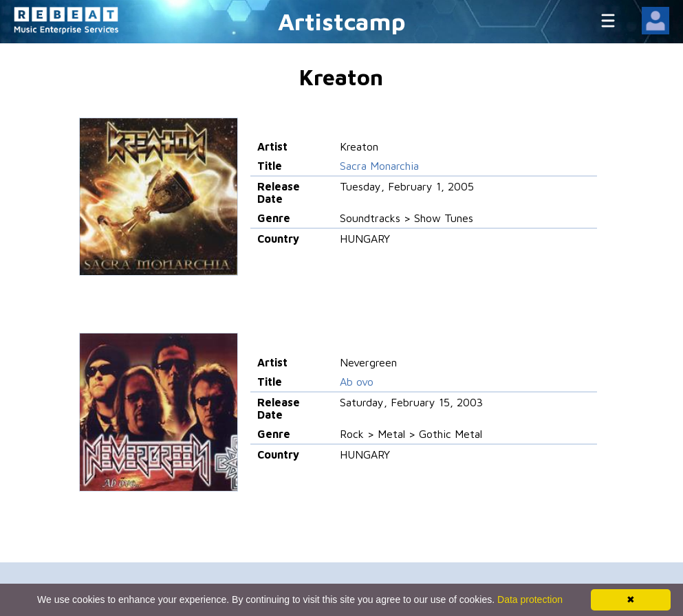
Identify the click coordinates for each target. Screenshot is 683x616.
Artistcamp (342, 21)
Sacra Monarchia (379, 166)
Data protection (530, 599)
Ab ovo (357, 382)
